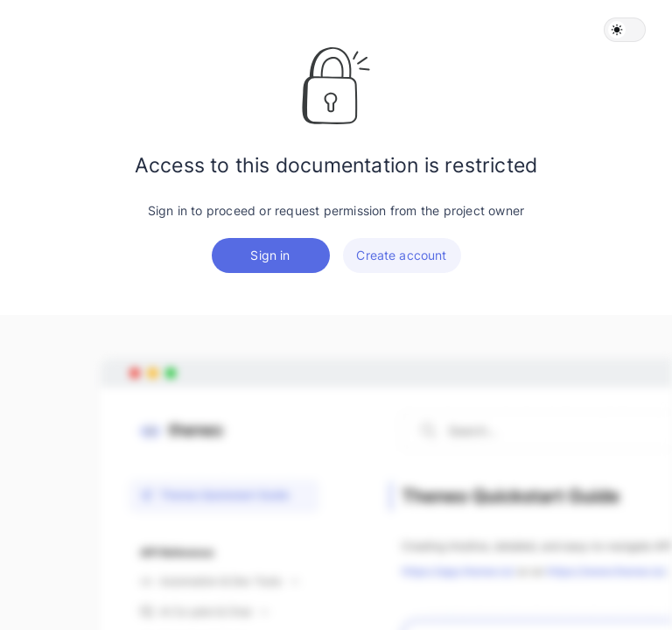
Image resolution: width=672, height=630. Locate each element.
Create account (401, 255)
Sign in (270, 255)
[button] (625, 30)
